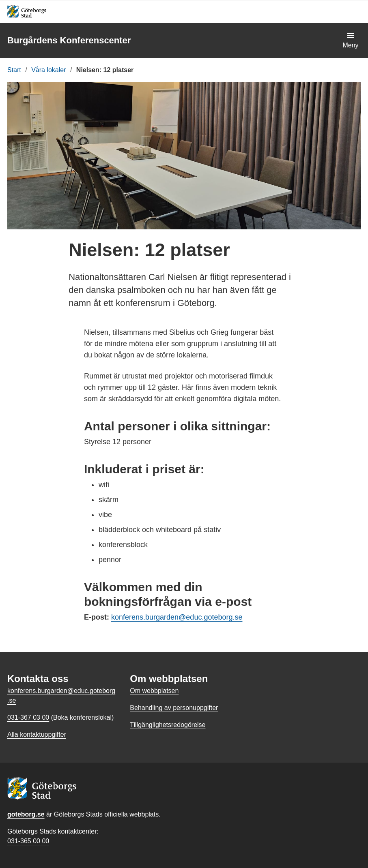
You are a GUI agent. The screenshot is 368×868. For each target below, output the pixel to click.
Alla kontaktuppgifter (37, 734)
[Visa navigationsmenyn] (351, 41)
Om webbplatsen (154, 691)
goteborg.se (26, 814)
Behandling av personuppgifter (174, 708)
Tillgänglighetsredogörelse (168, 725)
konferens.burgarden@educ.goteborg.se (177, 617)
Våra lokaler (48, 70)
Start (14, 70)
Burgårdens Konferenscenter (69, 40)
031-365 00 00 (28, 841)
